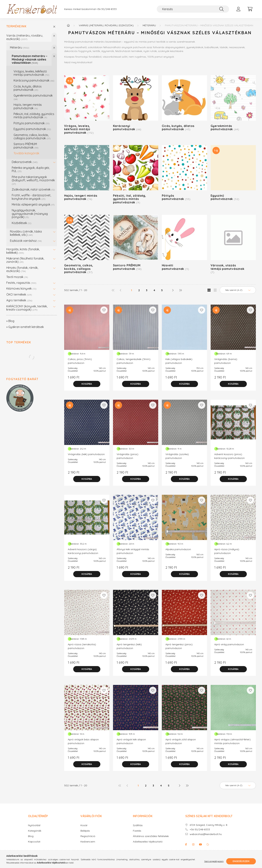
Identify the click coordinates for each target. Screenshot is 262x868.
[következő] (173, 290)
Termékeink (16, 26)
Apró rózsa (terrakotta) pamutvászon (82, 646)
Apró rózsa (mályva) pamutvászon (227, 551)
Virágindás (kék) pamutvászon (86, 454)
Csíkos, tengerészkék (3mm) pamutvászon (134, 361)
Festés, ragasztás (21, 283)
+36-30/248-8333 (106, 9)
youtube (201, 844)
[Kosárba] (87, 384)
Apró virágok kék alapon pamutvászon (131, 741)
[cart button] (250, 9)
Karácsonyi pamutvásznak (34, 80)
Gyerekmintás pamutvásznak (33, 97)
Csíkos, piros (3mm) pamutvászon (80, 361)
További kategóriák (26, 153)
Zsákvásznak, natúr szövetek (33, 189)
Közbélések (22, 223)
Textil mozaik (17, 277)
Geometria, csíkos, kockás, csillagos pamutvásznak (32, 137)
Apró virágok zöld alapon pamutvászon (181, 741)
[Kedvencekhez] (104, 310)
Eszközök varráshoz (26, 241)
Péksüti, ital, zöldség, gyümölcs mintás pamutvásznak (34, 116)
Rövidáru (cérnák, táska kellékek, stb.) (26, 233)
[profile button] (238, 9)
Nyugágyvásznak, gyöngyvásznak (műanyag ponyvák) (30, 214)
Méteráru (20, 47)
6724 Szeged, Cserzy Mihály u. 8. (209, 825)
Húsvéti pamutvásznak (175, 267)
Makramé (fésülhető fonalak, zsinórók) (25, 260)
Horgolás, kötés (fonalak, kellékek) (23, 251)
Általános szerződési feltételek (151, 836)
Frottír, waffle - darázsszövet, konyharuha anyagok (31, 197)
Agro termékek (19, 300)
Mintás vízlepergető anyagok (33, 204)
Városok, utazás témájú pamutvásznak (228, 269)
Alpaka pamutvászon (178, 549)
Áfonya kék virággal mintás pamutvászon (133, 551)
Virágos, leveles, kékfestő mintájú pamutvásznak (31, 73)
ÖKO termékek (19, 294)
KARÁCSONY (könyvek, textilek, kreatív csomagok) (27, 308)
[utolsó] (180, 290)
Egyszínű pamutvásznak (32, 129)
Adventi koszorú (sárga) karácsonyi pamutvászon (83, 551)
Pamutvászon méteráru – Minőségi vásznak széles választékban (30, 59)
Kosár (84, 825)
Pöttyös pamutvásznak (32, 123)
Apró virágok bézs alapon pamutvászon (83, 741)
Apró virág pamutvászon (229, 644)
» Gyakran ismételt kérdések (25, 327)
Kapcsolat (34, 842)
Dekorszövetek (25, 162)
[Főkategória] (68, 25)
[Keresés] (193, 9)
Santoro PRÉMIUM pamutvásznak (26, 146)
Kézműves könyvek (21, 288)
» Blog (10, 321)
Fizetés (137, 831)
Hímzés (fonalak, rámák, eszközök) (22, 269)
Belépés (85, 831)
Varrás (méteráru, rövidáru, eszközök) (25, 37)
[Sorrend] (238, 290)
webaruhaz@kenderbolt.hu (206, 834)
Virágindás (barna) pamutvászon (226, 361)
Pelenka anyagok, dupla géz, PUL (31, 169)
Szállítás (138, 825)
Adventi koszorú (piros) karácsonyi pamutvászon (229, 456)
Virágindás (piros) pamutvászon (127, 456)
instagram (193, 844)
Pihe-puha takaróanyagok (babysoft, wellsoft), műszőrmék (33, 180)
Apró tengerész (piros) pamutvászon (179, 646)
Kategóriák (35, 831)
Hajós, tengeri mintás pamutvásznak (28, 106)
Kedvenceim (88, 842)
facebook (186, 844)
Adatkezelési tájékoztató (148, 842)
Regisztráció (88, 836)
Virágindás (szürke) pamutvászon (177, 456)
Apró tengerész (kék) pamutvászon (129, 646)
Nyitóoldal (34, 825)
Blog (31, 836)
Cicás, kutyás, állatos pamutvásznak (28, 88)
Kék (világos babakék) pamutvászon (179, 361)
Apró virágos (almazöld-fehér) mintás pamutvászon (232, 741)
